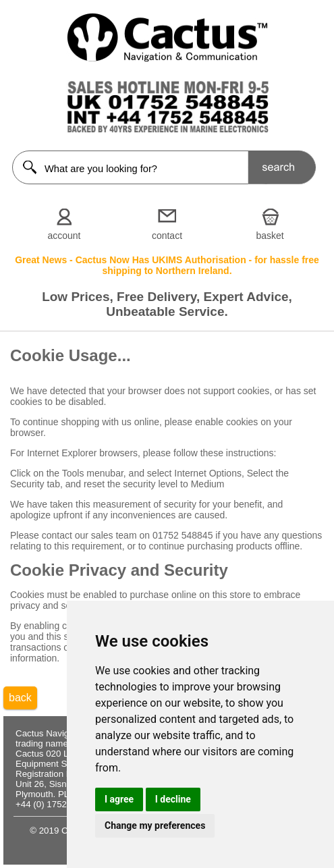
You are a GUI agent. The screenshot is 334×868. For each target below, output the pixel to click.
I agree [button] (119, 799)
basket (270, 236)
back (20, 698)
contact (167, 236)
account (64, 236)
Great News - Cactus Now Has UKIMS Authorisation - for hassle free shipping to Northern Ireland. (167, 265)
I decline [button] (173, 799)
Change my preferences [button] (155, 825)
